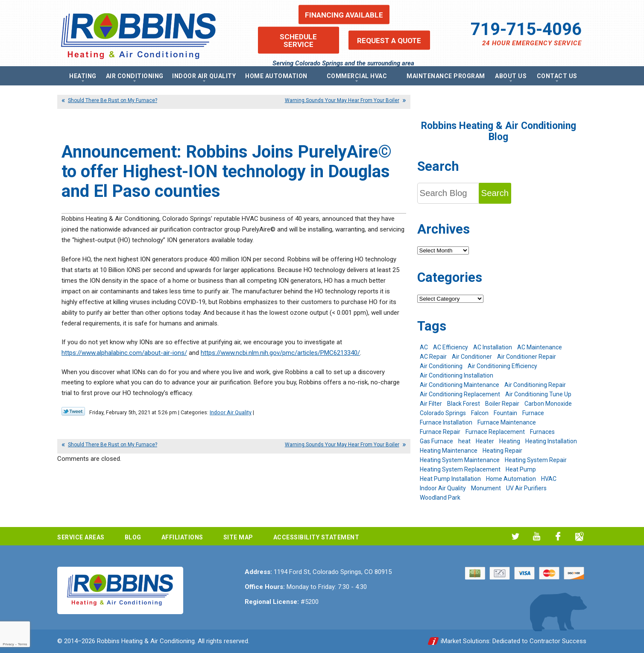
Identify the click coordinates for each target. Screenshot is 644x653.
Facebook (558, 536)
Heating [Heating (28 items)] (510, 441)
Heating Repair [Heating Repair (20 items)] (502, 451)
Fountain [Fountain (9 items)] (505, 413)
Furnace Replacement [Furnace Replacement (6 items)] (495, 432)
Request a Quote (389, 40)
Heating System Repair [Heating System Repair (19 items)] (536, 460)
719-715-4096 (526, 29)
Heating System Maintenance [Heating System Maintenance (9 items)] (460, 460)
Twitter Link (73, 411)
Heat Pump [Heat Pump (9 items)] (521, 469)
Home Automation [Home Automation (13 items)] (511, 479)
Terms (23, 644)
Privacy (8, 644)
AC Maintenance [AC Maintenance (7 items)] (540, 347)
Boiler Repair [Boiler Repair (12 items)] (502, 404)
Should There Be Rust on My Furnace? (113, 100)
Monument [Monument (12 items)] (486, 488)
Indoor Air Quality (231, 412)
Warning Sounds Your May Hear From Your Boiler (342, 100)
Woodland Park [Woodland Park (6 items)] (440, 498)
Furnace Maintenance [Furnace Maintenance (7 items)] (507, 422)
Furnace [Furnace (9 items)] (533, 413)
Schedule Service (298, 40)
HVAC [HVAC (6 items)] (549, 479)
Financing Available (344, 15)
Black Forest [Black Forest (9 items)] (464, 404)
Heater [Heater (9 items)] (485, 441)
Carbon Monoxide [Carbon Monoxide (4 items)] (548, 404)
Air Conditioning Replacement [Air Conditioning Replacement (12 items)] (460, 394)
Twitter (515, 536)
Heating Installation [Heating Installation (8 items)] (551, 441)
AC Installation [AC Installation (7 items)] (493, 347)
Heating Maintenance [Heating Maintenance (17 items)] (449, 451)
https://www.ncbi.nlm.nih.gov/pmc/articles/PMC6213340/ (280, 353)
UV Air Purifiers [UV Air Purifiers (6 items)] (526, 488)
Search (495, 193)
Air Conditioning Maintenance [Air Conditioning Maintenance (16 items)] (460, 385)
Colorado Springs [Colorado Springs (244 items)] (443, 413)
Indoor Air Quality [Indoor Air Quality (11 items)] (443, 488)
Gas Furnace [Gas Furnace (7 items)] (436, 441)
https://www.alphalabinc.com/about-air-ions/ (124, 353)
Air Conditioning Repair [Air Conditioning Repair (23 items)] (535, 385)
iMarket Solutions (465, 641)
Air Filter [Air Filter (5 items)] (431, 404)
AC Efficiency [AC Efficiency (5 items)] (451, 347)
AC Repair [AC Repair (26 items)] (433, 357)
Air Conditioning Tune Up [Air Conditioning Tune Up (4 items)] (538, 394)
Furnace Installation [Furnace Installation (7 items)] (446, 422)
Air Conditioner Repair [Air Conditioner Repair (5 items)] (527, 357)
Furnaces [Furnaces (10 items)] (542, 432)
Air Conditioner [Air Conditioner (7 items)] (472, 357)
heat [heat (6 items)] (464, 441)
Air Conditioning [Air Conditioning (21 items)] (441, 366)
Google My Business (579, 536)
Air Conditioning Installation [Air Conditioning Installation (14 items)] (457, 375)
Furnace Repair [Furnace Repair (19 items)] (440, 432)
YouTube (537, 536)
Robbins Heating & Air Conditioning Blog (499, 131)
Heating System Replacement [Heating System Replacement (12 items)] (460, 469)
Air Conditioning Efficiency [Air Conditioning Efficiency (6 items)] (502, 366)
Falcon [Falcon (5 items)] (480, 413)
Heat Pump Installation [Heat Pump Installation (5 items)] (450, 479)
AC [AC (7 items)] (424, 347)
